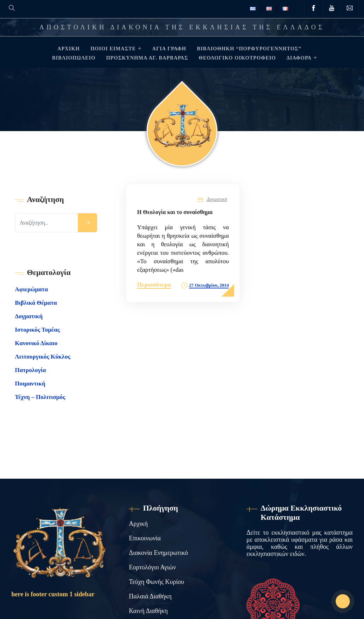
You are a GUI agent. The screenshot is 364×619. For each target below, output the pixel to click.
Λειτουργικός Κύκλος (43, 357)
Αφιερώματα (31, 289)
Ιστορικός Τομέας (37, 330)
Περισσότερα (154, 285)
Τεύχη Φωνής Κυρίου (157, 582)
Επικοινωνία (145, 538)
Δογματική (217, 199)
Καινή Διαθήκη (148, 611)
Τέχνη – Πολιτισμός (40, 397)
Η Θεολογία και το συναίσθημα (175, 212)
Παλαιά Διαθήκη (150, 596)
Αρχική (138, 524)
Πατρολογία (30, 370)
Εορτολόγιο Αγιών (152, 567)
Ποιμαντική (30, 384)
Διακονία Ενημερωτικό (158, 553)
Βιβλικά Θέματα (36, 303)
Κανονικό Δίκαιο (36, 343)
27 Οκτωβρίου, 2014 (209, 285)
